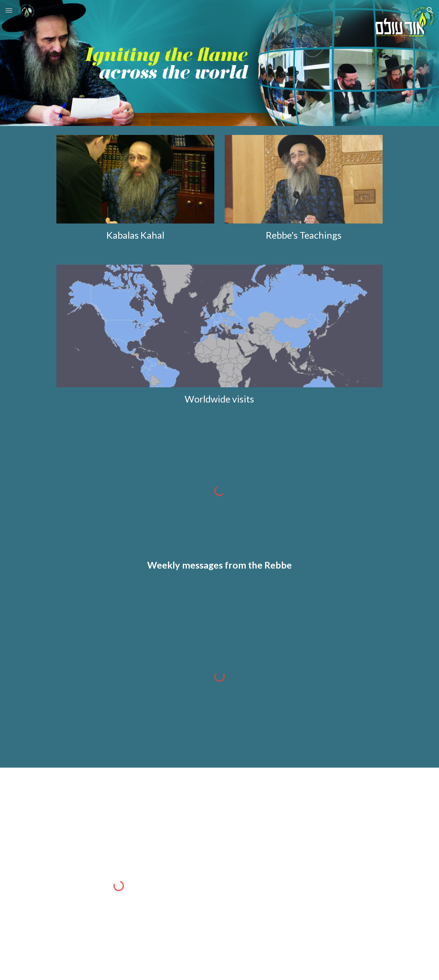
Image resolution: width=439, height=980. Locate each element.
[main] (135, 235)
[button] (9, 10)
